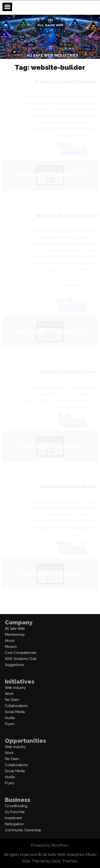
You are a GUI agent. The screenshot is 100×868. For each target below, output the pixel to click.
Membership (15, 635)
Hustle (10, 718)
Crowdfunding (16, 806)
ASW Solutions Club (21, 659)
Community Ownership (23, 830)
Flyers (10, 724)
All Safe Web (15, 629)
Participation (14, 824)
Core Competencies (21, 653)
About (10, 641)
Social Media (15, 712)
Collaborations (16, 706)
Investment (13, 818)
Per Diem (12, 700)
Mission (11, 647)
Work (9, 694)
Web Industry (15, 688)
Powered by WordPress (50, 845)
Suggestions (15, 665)
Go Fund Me (15, 812)
